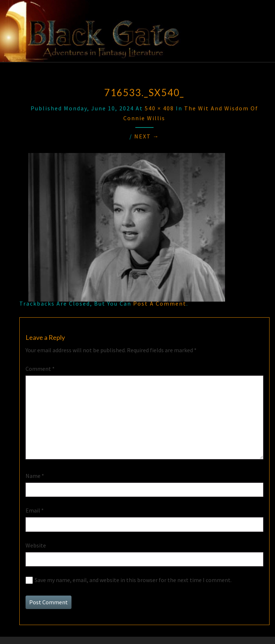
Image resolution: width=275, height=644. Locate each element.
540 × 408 (159, 108)
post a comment (160, 303)
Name (35, 476)
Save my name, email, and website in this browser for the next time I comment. (133, 580)
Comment (40, 369)
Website (36, 545)
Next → (147, 136)
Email (35, 510)
